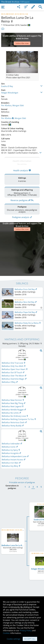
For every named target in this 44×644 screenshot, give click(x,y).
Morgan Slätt (18, 98)
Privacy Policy (26, 631)
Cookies (6, 633)
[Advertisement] (22, 36)
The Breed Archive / (11, 2)
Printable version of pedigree (22, 464)
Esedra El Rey (7, 79)
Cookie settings (14, 639)
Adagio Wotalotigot (10, 86)
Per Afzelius (6, 98)
